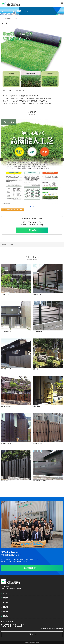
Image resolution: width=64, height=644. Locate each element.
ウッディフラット (6, 481)
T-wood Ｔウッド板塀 (7, 244)
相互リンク (6, 616)
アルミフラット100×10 (8, 369)
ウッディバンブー (6, 444)
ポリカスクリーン (38, 294)
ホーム (5, 593)
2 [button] (32, 207)
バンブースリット (6, 406)
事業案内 (6, 598)
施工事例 (6, 602)
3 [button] (34, 207)
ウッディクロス (38, 444)
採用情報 (6, 612)
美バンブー (37, 369)
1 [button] (30, 207)
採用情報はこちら (32, 568)
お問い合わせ (32, 230)
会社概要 (6, 607)
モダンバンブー (6, 294)
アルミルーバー (38, 332)
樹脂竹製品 (37, 406)
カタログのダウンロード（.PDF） (13, 210)
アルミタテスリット (7, 332)
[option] (32, 162)
